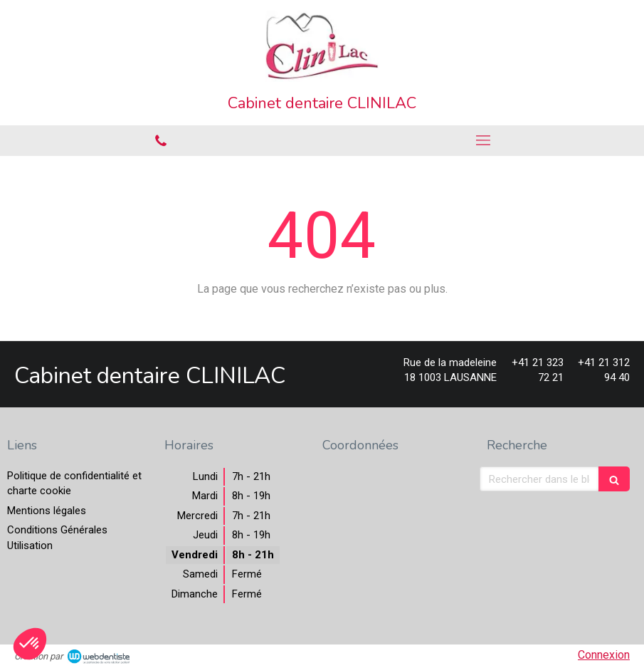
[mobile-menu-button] (484, 140)
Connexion (604, 655)
